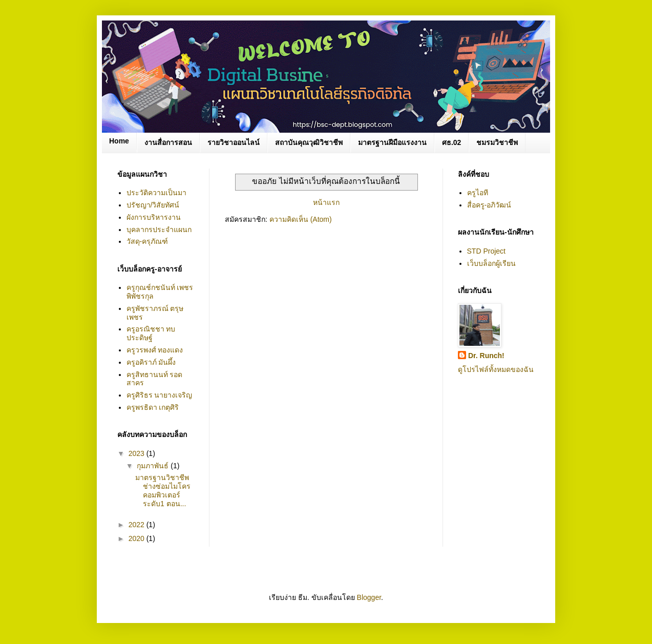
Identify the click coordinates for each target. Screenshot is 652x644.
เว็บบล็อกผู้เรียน (491, 263)
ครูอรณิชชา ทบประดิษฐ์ (151, 333)
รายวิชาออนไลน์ (234, 142)
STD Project (486, 251)
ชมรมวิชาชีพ (497, 142)
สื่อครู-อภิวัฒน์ (489, 205)
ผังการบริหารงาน (154, 217)
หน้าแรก (326, 202)
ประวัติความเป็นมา (156, 193)
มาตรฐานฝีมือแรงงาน (392, 142)
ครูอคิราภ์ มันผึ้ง (151, 362)
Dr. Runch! (486, 356)
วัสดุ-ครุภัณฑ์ (148, 241)
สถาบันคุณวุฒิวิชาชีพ (309, 142)
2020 (138, 538)
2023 (138, 453)
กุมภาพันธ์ (154, 466)
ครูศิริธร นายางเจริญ (160, 395)
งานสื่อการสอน (168, 142)
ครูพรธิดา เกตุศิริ (153, 407)
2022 (138, 525)
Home (119, 141)
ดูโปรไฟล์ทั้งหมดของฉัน (496, 369)
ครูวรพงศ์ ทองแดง (155, 350)
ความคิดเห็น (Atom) (301, 219)
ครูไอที (478, 193)
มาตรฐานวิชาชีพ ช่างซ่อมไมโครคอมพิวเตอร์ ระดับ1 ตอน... (163, 490)
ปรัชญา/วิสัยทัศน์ (153, 205)
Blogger (369, 597)
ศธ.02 (451, 142)
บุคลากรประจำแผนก (159, 230)
